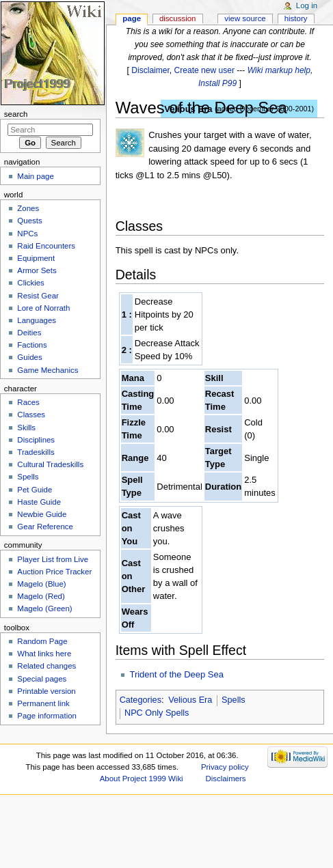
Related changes (46, 666)
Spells (234, 700)
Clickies (30, 283)
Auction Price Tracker (54, 572)
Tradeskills (36, 452)
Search (16, 114)
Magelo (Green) (44, 608)
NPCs (27, 234)
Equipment (36, 258)
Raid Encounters (46, 246)
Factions (32, 345)
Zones (28, 208)
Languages (37, 320)
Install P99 (217, 83)
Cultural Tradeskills (50, 464)
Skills (26, 428)
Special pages (42, 679)
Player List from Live (53, 559)
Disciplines (36, 440)
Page (132, 18)
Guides (29, 357)
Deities (29, 333)
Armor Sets (37, 270)
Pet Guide (35, 490)
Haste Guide (39, 502)
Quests (29, 221)
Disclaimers (226, 779)
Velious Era (190, 700)
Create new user (204, 70)
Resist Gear (38, 296)
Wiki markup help (279, 70)
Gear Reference (45, 527)
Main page (36, 176)
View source (245, 18)
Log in (307, 5)
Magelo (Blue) (41, 584)
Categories (141, 700)
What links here (44, 654)
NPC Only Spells (157, 713)
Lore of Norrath (43, 308)
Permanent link (43, 703)
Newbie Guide (42, 514)
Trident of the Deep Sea (176, 674)
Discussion (177, 18)
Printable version (46, 691)
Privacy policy (225, 767)
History (296, 18)
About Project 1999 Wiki (142, 779)
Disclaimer (150, 70)
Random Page (42, 641)
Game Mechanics (48, 370)
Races (28, 402)
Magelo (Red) (41, 596)
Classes (31, 415)
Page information (47, 716)
